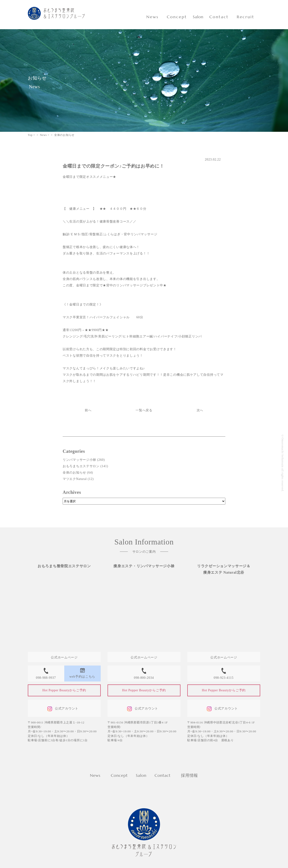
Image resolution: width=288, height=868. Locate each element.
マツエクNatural (75, 479)
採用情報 (189, 775)
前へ (88, 410)
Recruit (246, 17)
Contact (219, 17)
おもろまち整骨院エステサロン (64, 566)
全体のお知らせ (74, 473)
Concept (177, 17)
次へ (200, 410)
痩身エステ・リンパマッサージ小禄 (144, 566)
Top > (31, 135)
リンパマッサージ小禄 (79, 460)
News (152, 17)
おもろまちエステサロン (81, 466)
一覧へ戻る (144, 410)
